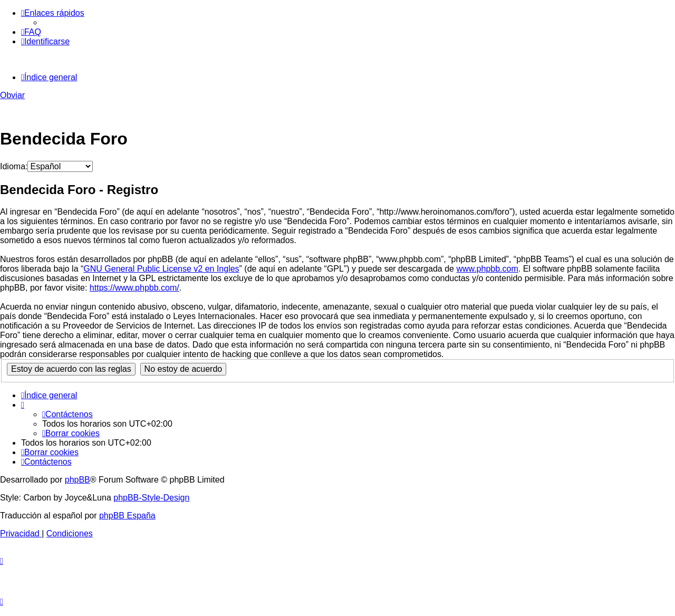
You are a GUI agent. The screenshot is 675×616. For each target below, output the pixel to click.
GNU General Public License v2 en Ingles (161, 269)
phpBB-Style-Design (151, 498)
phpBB (78, 480)
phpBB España (127, 516)
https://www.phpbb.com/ (134, 288)
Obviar (12, 95)
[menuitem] (31, 32)
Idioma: (14, 166)
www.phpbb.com (487, 269)
